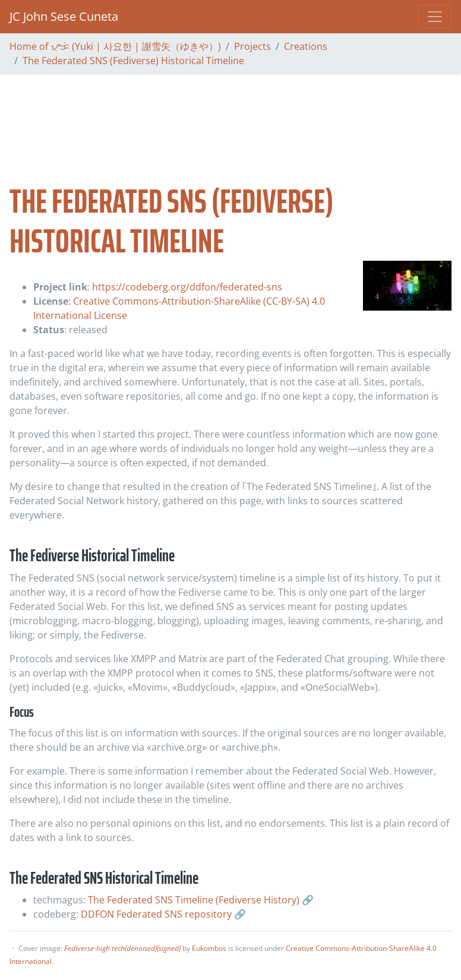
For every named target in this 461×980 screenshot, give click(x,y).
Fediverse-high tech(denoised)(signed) (122, 948)
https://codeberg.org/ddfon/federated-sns (187, 287)
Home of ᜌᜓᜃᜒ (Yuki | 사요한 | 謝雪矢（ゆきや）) (115, 46)
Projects (252, 46)
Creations (306, 46)
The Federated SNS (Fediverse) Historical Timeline (133, 61)
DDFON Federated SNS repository (156, 914)
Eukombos (209, 948)
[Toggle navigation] (435, 17)
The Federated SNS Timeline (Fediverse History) (194, 900)
